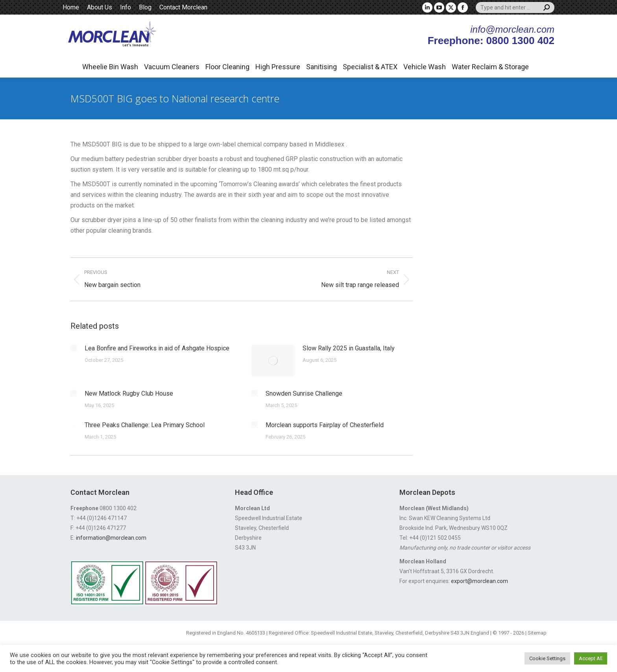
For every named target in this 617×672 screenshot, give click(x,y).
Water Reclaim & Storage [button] (490, 67)
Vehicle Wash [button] (425, 67)
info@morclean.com (512, 29)
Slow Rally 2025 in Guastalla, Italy (349, 348)
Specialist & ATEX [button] (370, 67)
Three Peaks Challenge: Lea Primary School (145, 425)
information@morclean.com (111, 538)
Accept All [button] (591, 658)
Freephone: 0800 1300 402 (491, 41)
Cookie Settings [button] (547, 658)
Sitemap (537, 633)
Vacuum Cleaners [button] (172, 67)
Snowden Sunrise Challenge (304, 393)
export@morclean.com (479, 581)
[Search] (515, 7)
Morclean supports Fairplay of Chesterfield (325, 425)
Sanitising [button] (321, 67)
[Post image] (74, 348)
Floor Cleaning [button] (227, 67)
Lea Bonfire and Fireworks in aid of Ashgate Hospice (157, 348)
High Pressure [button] (278, 67)
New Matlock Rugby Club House (129, 393)
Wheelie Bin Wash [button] (110, 67)
